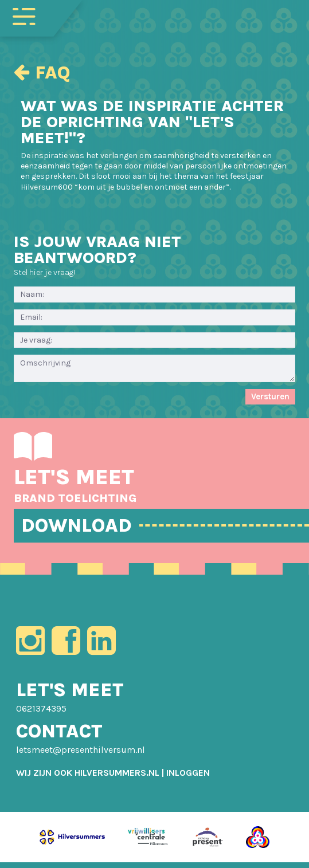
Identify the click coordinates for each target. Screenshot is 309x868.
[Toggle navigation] (24, 15)
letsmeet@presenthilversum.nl (81, 758)
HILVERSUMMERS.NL (117, 781)
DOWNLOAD (85, 526)
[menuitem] (188, 781)
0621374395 (41, 716)
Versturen (270, 396)
